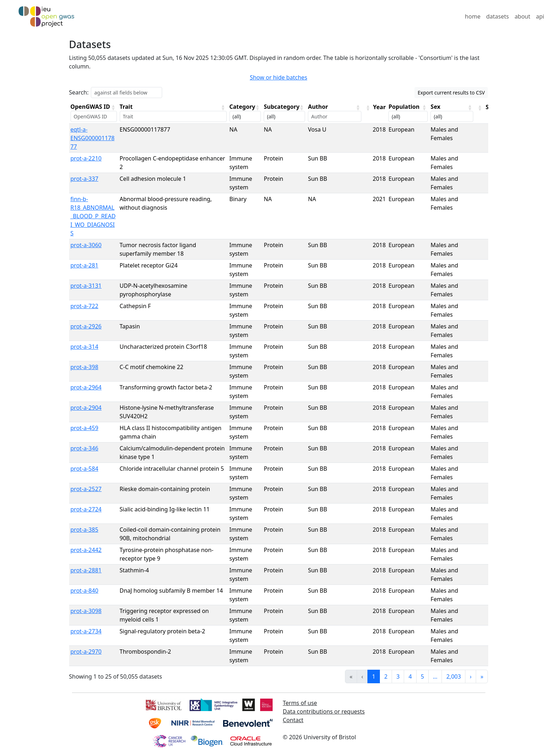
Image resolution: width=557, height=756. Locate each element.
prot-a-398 (84, 367)
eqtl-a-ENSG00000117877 (93, 138)
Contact (293, 720)
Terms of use (300, 703)
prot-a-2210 (86, 158)
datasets (497, 16)
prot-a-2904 (86, 408)
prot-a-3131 (86, 286)
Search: (79, 92)
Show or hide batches (278, 77)
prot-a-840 (84, 591)
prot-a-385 (84, 530)
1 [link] (374, 676)
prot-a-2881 (86, 570)
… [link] (435, 676)
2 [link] (386, 676)
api (540, 16)
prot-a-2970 (86, 652)
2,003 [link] (453, 676)
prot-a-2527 (86, 489)
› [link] (471, 676)
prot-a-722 (84, 306)
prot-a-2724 (86, 509)
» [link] (482, 676)
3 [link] (398, 676)
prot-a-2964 (86, 387)
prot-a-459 (84, 428)
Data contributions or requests (324, 711)
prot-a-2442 (86, 550)
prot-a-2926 (86, 326)
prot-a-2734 (86, 631)
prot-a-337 (84, 179)
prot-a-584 (84, 469)
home (473, 16)
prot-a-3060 (86, 245)
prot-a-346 (84, 448)
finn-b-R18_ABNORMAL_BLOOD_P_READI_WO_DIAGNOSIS (93, 216)
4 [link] (410, 676)
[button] (113, 107)
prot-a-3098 (86, 611)
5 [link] (422, 676)
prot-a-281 (84, 265)
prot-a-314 (84, 347)
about (522, 16)
